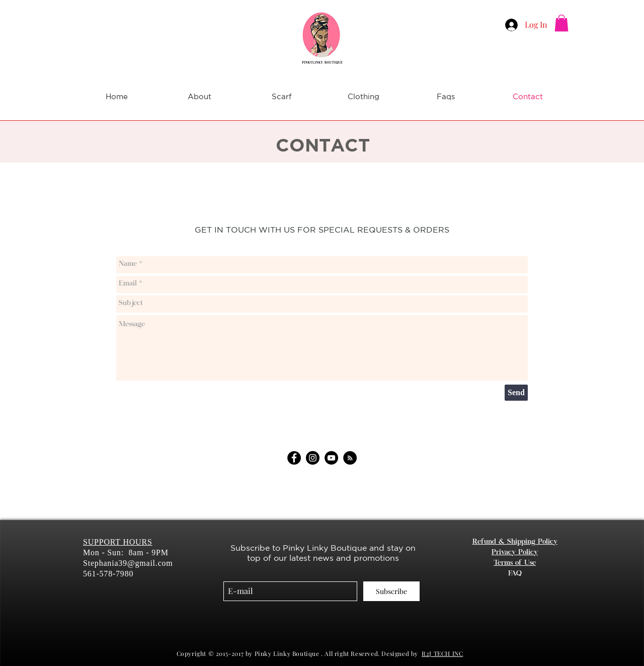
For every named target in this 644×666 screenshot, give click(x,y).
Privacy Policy (515, 553)
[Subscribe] (391, 591)
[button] (561, 23)
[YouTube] (331, 458)
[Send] (516, 393)
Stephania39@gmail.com (128, 563)
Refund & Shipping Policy (515, 542)
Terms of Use (515, 563)
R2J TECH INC (442, 653)
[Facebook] (294, 458)
